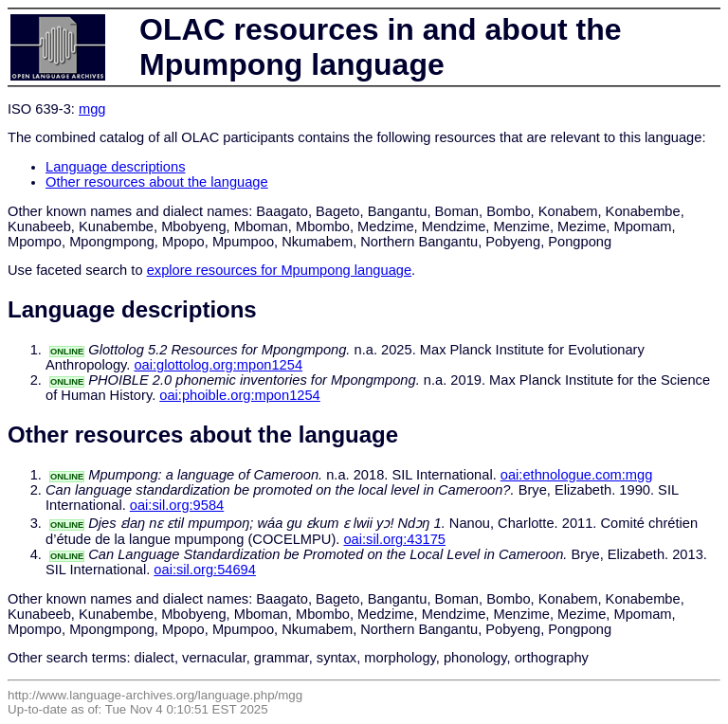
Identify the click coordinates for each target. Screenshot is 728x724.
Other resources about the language (157, 182)
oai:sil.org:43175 (394, 539)
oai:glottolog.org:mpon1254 (218, 365)
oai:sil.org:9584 (177, 505)
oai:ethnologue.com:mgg (577, 475)
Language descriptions (116, 167)
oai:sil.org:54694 (205, 570)
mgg (92, 109)
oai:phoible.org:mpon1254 (240, 395)
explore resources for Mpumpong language (279, 270)
